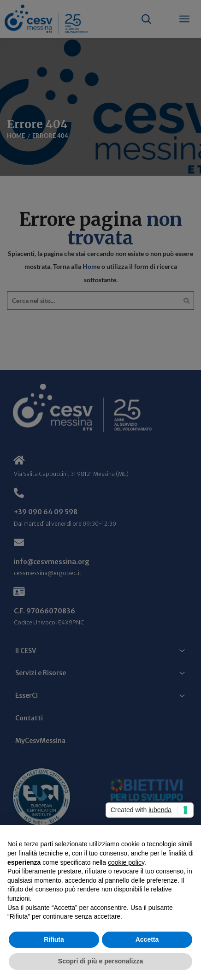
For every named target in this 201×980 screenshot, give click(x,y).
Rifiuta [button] (54, 939)
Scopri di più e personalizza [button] (100, 961)
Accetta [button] (147, 939)
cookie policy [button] (126, 862)
